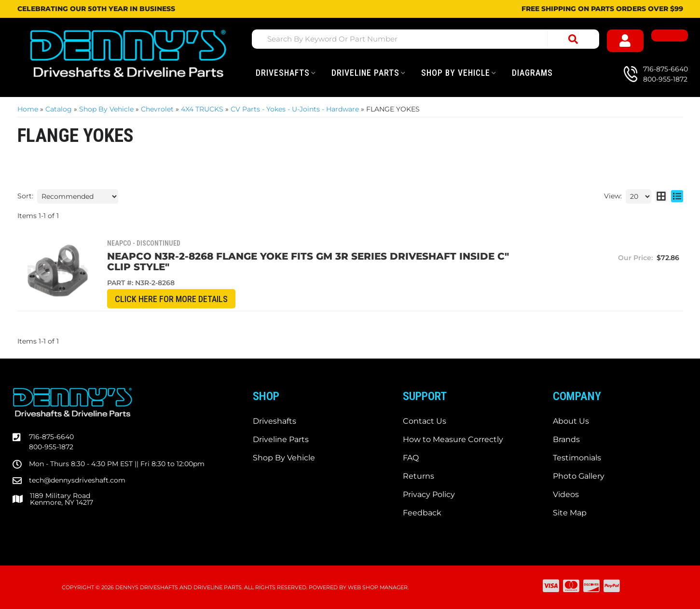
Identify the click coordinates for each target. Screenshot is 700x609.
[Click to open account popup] (625, 41)
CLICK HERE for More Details (165, 299)
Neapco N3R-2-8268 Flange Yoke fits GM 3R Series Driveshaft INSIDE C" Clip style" (315, 262)
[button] (425, 39)
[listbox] (78, 196)
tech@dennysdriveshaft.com (77, 480)
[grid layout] (661, 196)
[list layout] (677, 196)
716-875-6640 (51, 437)
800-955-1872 (51, 447)
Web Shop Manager (378, 587)
